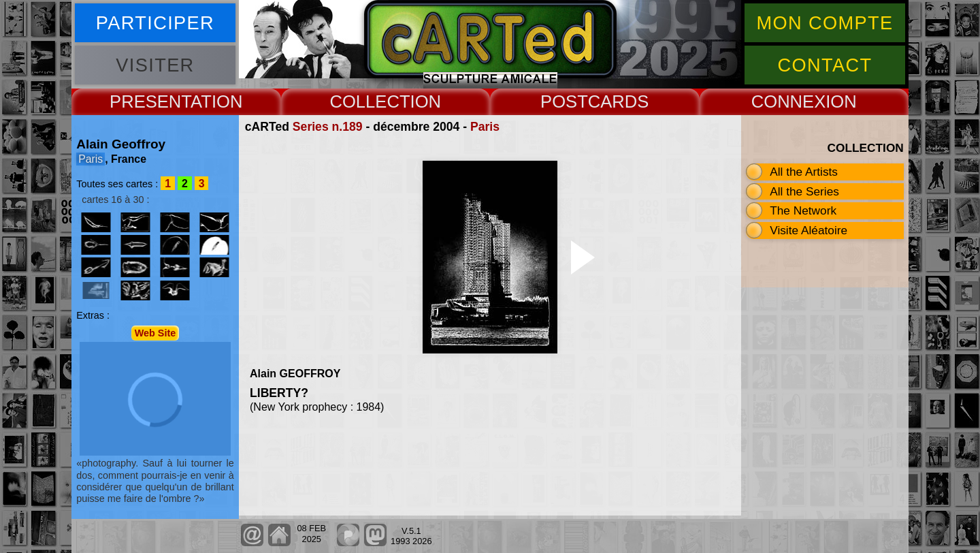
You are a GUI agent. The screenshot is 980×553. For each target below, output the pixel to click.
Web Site (156, 333)
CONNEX (789, 101)
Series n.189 (328, 127)
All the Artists (804, 172)
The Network (803, 210)
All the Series (804, 191)
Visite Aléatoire (808, 230)
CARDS (619, 101)
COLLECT (370, 101)
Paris (485, 127)
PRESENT (150, 101)
